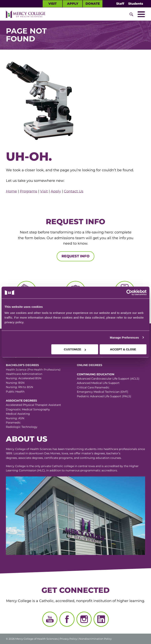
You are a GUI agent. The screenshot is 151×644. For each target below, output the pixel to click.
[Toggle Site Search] (131, 14)
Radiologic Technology (22, 427)
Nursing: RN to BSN (19, 387)
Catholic (57, 466)
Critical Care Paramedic (93, 387)
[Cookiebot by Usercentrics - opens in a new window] (111, 292)
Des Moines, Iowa (56, 453)
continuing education (95, 458)
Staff (120, 4)
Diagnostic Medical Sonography (28, 409)
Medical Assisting (18, 414)
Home (11, 191)
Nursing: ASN (15, 418)
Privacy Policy (68, 639)
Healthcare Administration (24, 374)
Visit (52, 4)
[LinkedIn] (101, 619)
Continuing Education (96, 374)
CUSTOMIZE (75, 349)
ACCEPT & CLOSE (123, 349)
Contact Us (74, 191)
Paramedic (13, 423)
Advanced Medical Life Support (98, 383)
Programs (29, 191)
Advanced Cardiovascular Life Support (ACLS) (108, 379)
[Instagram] (84, 619)
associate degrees (31, 458)
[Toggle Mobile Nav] (141, 14)
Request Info (75, 256)
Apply (73, 4)
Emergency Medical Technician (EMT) (103, 392)
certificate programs (58, 458)
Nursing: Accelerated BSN (24, 378)
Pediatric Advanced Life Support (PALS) (104, 396)
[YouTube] (50, 619)
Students (136, 4)
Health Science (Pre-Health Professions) (33, 370)
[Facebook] (67, 619)
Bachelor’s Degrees (22, 365)
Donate (93, 4)
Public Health (15, 392)
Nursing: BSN (15, 383)
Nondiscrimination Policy (95, 639)
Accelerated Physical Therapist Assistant (33, 405)
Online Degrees (90, 365)
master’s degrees (93, 453)
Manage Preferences (124, 337)
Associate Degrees (21, 401)
